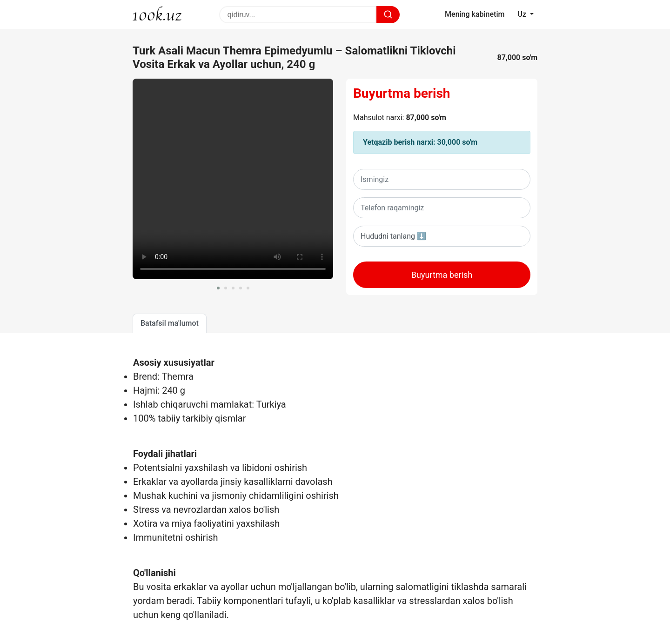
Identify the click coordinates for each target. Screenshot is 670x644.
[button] (218, 288)
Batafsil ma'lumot (170, 323)
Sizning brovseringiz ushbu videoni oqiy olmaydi (233, 179)
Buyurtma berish (402, 93)
